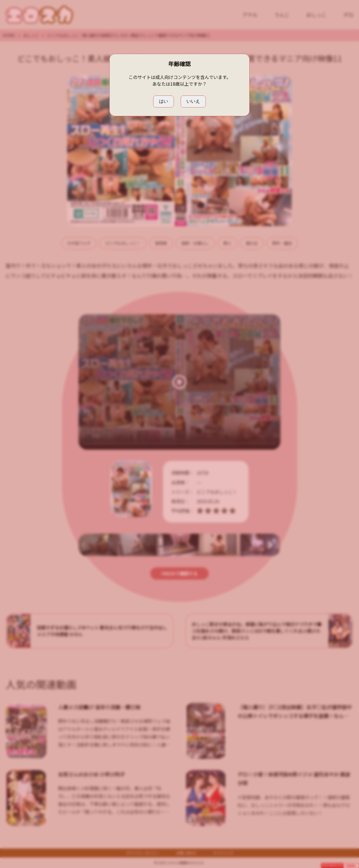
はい (164, 101)
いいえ (193, 101)
